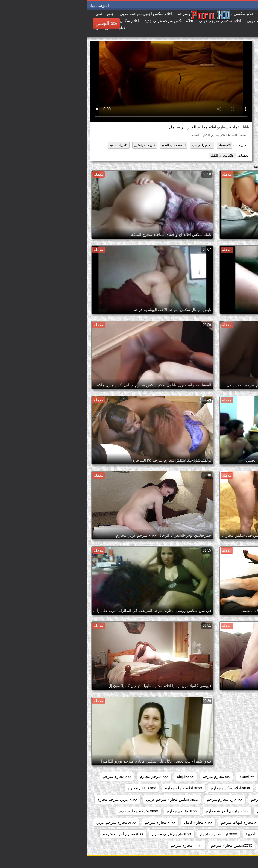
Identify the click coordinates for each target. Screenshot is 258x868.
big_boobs (185, 776)
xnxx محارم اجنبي (235, 822)
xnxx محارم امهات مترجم (154, 822)
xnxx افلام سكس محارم (143, 788)
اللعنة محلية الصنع (87, 145)
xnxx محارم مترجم (73, 822)
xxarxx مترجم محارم (233, 845)
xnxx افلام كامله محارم (96, 788)
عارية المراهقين (57, 145)
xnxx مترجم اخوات (234, 811)
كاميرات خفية (31, 145)
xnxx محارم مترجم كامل (230, 834)
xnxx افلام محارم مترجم (184, 799)
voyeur (202, 788)
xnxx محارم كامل (111, 822)
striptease (98, 776)
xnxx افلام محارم (55, 788)
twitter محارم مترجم (233, 788)
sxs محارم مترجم (30, 776)
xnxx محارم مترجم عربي (29, 822)
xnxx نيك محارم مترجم (131, 834)
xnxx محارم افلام (198, 822)
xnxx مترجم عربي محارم (190, 811)
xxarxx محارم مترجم (190, 845)
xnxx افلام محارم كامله (231, 799)
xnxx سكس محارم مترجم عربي (85, 799)
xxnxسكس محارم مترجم (144, 845)
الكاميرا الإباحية (115, 145)
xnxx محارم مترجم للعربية (180, 834)
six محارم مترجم (129, 776)
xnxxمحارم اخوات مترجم (36, 834)
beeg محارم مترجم (218, 776)
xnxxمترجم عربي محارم (84, 834)
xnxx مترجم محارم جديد (51, 811)
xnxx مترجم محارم (95, 811)
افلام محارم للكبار (135, 156)
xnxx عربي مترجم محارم (30, 799)
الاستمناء (137, 145)
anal (246, 776)
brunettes (159, 776)
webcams (180, 788)
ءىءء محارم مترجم (99, 845)
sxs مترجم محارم (67, 776)
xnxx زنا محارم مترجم (137, 799)
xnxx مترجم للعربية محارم (140, 811)
